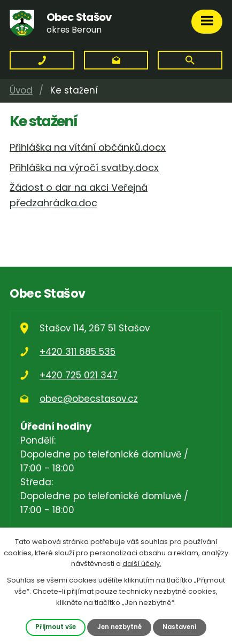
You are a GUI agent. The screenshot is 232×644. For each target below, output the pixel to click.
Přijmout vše (56, 627)
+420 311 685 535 (78, 352)
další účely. (142, 564)
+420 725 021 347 (79, 375)
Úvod (21, 90)
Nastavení (180, 627)
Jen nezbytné (119, 627)
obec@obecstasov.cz (89, 399)
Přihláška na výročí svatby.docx (84, 168)
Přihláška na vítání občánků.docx (88, 147)
